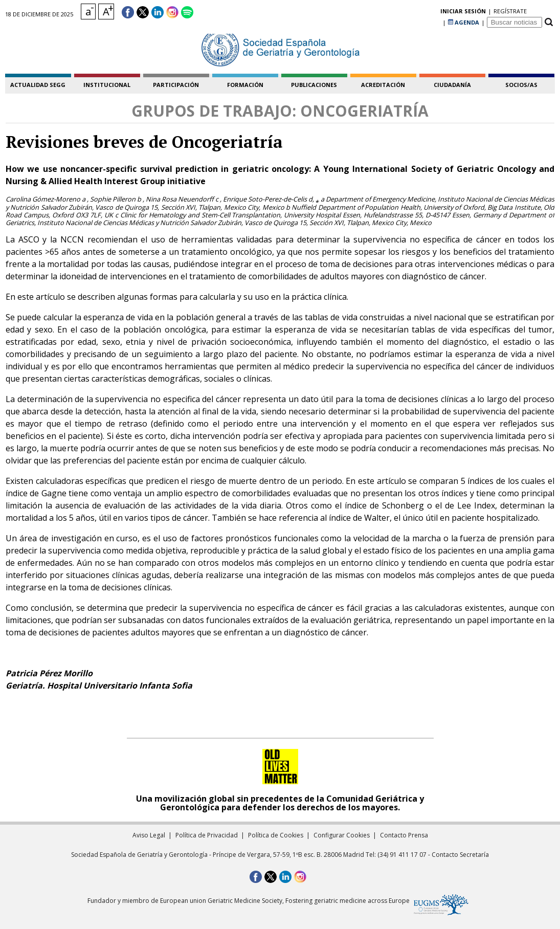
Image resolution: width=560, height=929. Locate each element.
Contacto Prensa (404, 835)
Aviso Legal (149, 835)
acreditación (383, 85)
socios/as (521, 85)
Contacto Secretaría (460, 855)
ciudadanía (452, 85)
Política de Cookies (276, 835)
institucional (107, 85)
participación (176, 85)
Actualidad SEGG (38, 85)
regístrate (424, 13)
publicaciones (314, 85)
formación (245, 85)
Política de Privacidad (207, 835)
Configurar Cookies (342, 835)
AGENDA (464, 13)
